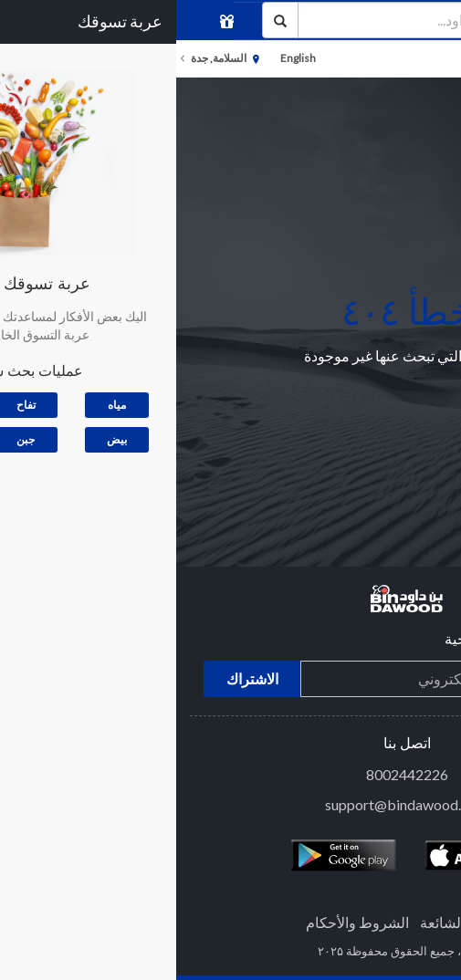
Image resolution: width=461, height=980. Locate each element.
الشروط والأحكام (181, 922)
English (122, 58)
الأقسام (430, 59)
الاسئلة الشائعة (288, 922)
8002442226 (231, 774)
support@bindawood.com (230, 804)
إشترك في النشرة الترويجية (351, 641)
